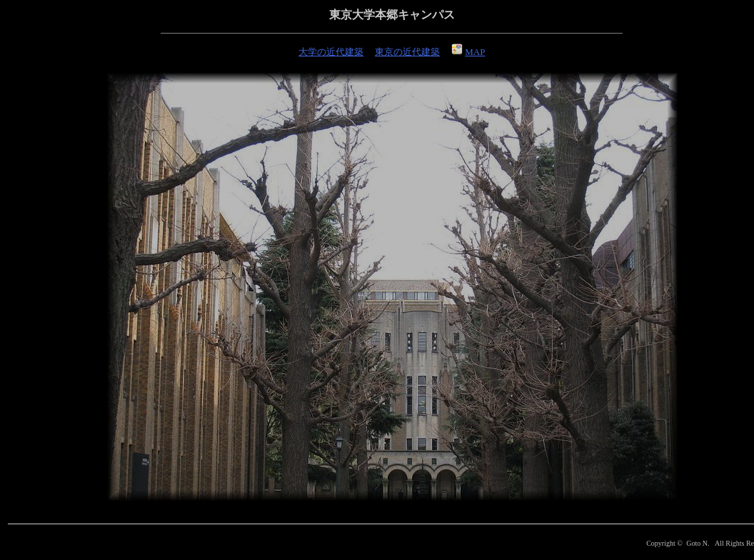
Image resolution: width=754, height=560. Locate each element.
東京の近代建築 (407, 52)
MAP (468, 52)
